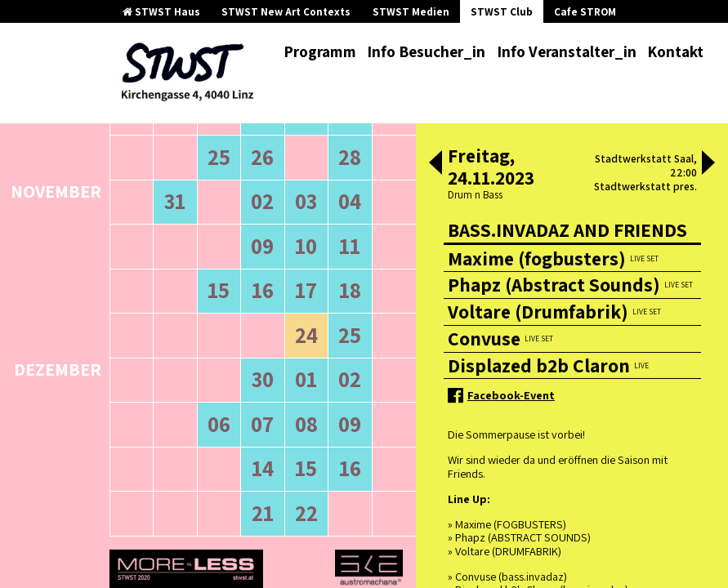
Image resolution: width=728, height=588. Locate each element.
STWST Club (502, 12)
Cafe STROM (585, 12)
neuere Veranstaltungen (319, 207)
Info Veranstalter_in (567, 51)
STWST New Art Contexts (286, 12)
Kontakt (675, 51)
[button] (435, 164)
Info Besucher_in (426, 51)
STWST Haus (161, 12)
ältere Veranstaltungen (176, 207)
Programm (320, 51)
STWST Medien (411, 12)
